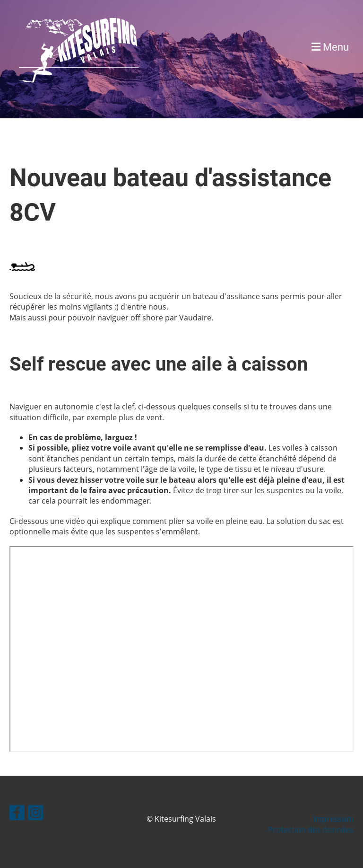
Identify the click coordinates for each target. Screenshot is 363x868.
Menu (330, 47)
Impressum (333, 819)
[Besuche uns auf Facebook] (17, 814)
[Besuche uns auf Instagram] (35, 814)
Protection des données (311, 830)
